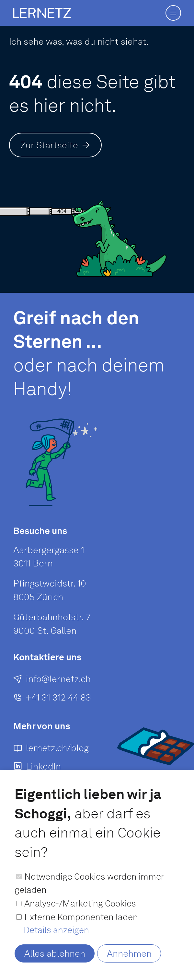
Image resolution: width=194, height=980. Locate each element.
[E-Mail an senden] (52, 685)
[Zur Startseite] (55, 145)
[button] (173, 13)
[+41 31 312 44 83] (52, 704)
